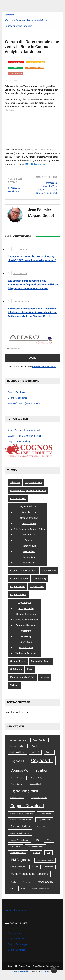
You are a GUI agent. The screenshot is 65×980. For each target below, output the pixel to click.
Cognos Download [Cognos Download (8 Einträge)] (27, 806)
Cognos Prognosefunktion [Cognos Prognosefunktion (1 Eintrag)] (21, 820)
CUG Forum (16, 669)
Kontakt (9, 910)
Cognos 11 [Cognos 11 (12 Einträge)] (42, 760)
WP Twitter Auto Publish (20, 971)
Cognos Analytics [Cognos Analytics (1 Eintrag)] (17, 778)
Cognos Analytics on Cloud (23, 571)
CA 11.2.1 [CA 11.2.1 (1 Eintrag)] (35, 752)
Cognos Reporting (29, 518)
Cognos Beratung (17, 939)
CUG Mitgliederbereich (36, 164)
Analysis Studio (26, 608)
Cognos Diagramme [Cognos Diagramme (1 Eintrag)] (39, 798)
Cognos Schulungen (18, 944)
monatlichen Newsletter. (44, 366)
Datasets (29, 540)
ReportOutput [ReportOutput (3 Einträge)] (46, 882)
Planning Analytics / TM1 (23, 677)
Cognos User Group (36, 68)
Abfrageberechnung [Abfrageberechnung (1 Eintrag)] (18, 740)
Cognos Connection (26, 614)
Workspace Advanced (26, 653)
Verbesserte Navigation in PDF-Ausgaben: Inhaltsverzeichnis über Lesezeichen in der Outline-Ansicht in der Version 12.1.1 (32, 312)
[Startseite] (10, 15)
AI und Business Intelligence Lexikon (26, 430)
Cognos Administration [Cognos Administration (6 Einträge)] (29, 770)
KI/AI (30, 669)
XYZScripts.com (48, 971)
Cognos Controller (19, 579)
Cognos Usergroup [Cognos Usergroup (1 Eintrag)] (44, 827)
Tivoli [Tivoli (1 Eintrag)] (23, 888)
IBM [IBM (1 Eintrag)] (49, 853)
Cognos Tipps (16, 68)
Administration (29, 512)
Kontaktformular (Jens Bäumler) (24, 403)
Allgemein (15, 482)
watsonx (45, 677)
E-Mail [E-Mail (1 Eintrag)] (49, 840)
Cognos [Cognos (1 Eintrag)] (49, 752)
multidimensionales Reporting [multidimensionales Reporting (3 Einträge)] (29, 874)
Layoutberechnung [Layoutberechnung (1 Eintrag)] (18, 867)
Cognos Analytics (36, 62)
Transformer (29, 563)
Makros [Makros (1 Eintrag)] (35, 867)
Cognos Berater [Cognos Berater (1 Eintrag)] (17, 784)
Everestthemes (52, 966)
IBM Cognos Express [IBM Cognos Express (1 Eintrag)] (45, 860)
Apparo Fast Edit (34, 482)
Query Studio (26, 642)
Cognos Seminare (17, 392)
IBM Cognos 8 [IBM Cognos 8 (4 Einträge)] (20, 860)
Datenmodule (16, 73)
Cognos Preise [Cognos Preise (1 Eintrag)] (45, 814)
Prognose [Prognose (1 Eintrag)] (27, 882)
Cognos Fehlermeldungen (26, 620)
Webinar (14, 685)
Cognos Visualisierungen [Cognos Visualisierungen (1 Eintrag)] (20, 833)
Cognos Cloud (49, 571)
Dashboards (29, 535)
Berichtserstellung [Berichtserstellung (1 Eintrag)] (18, 746)
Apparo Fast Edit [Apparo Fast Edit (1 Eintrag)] (39, 740)
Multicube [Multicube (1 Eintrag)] (49, 867)
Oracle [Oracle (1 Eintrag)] (13, 882)
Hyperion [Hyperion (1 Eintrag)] (36, 853)
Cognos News (37, 587)
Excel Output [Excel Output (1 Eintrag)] (15, 847)
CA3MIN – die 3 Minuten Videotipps (25, 436)
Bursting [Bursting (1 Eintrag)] (36, 746)
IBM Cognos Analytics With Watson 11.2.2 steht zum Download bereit (47, 188)
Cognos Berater (16, 933)
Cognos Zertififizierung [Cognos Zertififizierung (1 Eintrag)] (19, 840)
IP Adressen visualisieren (14, 190)
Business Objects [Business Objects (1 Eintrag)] (17, 752)
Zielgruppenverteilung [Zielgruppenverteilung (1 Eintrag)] (41, 888)
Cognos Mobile (18, 587)
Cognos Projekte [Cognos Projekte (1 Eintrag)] (44, 820)
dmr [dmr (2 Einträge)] (37, 840)
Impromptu (26, 631)
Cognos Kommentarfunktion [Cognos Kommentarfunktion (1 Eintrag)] (22, 814)
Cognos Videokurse (17, 398)
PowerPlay (26, 636)
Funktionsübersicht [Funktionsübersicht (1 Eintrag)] (18, 853)
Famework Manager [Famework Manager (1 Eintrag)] (35, 847)
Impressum (20, 910)
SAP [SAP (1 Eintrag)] (12, 888)
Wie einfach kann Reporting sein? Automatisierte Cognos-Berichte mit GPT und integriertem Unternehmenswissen (34, 284)
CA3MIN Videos (17, 62)
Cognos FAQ (40, 579)
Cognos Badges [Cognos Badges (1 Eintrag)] (37, 778)
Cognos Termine (18, 595)
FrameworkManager (26, 625)
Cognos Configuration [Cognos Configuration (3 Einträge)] (24, 791)
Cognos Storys (29, 523)
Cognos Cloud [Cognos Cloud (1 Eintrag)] (35, 784)
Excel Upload (29, 551)
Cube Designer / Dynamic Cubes (29, 529)
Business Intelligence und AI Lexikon (28, 490)
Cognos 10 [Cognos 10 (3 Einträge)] (17, 761)
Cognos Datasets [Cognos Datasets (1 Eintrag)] (17, 798)
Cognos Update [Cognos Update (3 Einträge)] (20, 827)
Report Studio (26, 648)
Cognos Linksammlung (19, 441)
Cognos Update (18, 661)
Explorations (29, 557)
